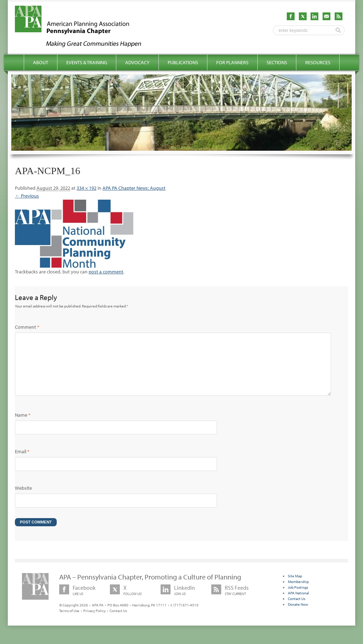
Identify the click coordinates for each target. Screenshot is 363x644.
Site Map (295, 587)
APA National (298, 604)
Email (22, 463)
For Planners (232, 62)
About (41, 62)
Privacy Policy (94, 622)
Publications (183, 62)
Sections (277, 62)
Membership (298, 593)
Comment (27, 327)
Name (23, 426)
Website (23, 499)
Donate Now (298, 616)
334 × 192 (86, 188)
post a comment (106, 272)
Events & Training (87, 62)
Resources (318, 62)
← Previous (27, 196)
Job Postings (298, 599)
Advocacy (137, 62)
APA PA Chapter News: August (134, 188)
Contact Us (118, 622)
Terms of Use (69, 622)
